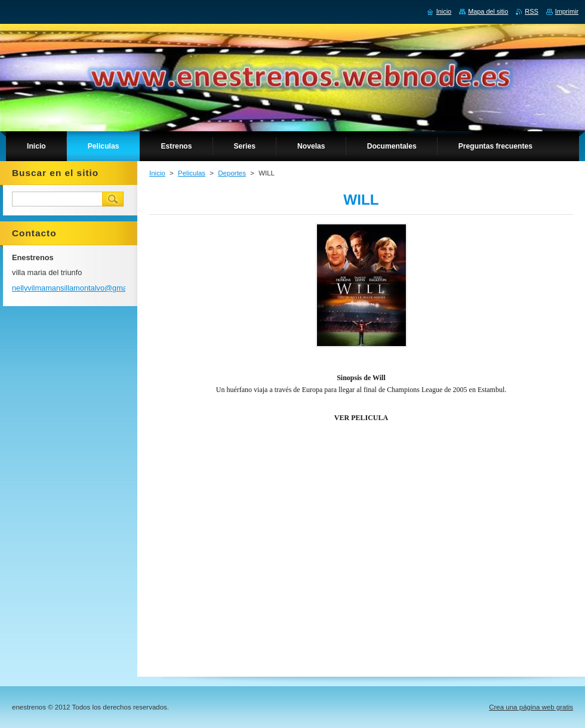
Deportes (232, 173)
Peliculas (192, 173)
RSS (531, 11)
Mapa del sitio (488, 11)
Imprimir (567, 11)
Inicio (157, 173)
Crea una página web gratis (531, 707)
